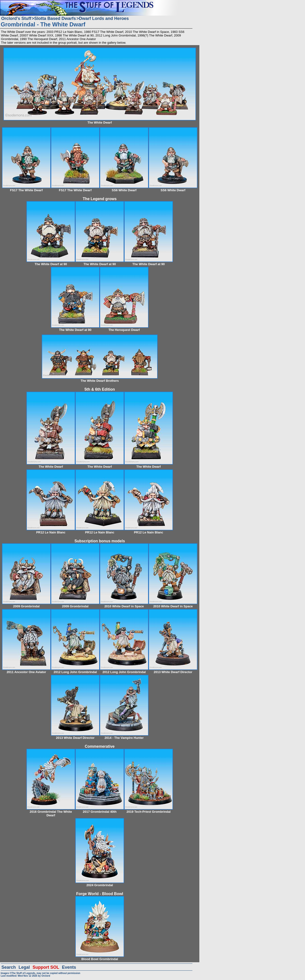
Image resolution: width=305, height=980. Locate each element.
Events (69, 967)
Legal (24, 967)
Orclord (46, 976)
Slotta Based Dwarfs (55, 18)
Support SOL (46, 967)
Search (9, 967)
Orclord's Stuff (16, 18)
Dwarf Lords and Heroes (104, 18)
